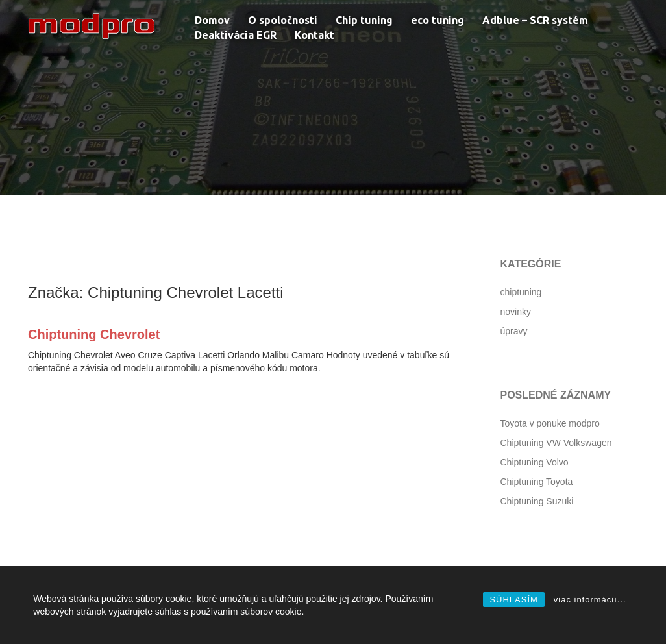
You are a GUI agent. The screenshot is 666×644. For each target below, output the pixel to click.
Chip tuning (364, 20)
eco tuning (438, 20)
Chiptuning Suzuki (537, 501)
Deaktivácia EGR (236, 35)
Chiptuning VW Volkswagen (556, 443)
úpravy (514, 331)
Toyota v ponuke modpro (550, 423)
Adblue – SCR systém (535, 20)
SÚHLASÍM (513, 600)
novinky (516, 312)
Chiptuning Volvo (535, 462)
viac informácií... (590, 600)
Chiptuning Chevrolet (94, 334)
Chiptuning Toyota (537, 482)
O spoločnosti (283, 20)
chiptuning (521, 292)
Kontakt (314, 35)
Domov (212, 20)
